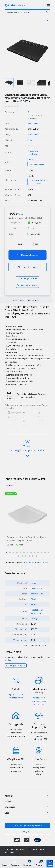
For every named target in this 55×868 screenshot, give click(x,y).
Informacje (10, 807)
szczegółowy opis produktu (27, 448)
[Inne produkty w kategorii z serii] (27, 486)
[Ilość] (28, 244)
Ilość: (19, 244)
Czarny (31, 160)
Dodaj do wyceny (27, 267)
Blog (7, 813)
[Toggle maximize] (47, 22)
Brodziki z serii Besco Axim (36, 562)
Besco (30, 112)
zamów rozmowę (27, 285)
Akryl (30, 140)
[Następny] (47, 521)
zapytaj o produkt (27, 279)
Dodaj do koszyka (28, 255)
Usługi (8, 801)
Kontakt (9, 796)
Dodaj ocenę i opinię (16, 665)
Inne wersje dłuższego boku (39, 182)
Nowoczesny (33, 134)
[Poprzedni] (8, 521)
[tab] (6, 552)
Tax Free (27, 832)
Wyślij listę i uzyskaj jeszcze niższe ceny (39, 701)
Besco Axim (33, 123)
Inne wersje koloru (36, 164)
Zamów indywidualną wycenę (28, 825)
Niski (30, 145)
